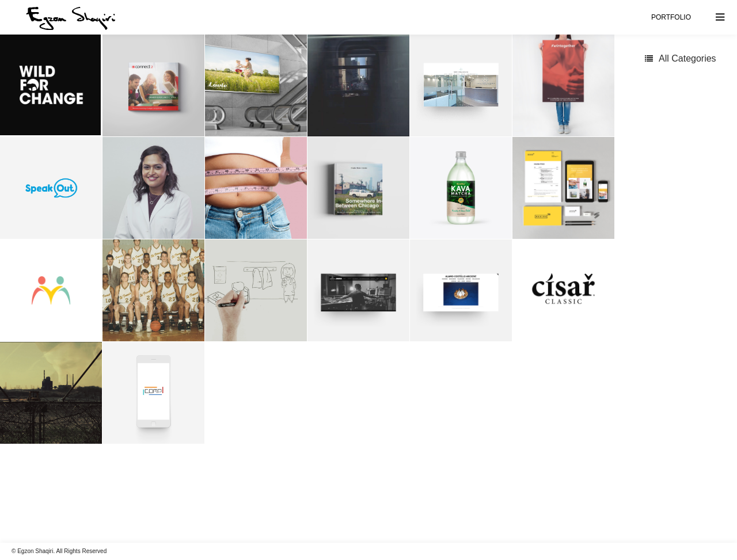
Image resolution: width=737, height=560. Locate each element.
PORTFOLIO (671, 17)
